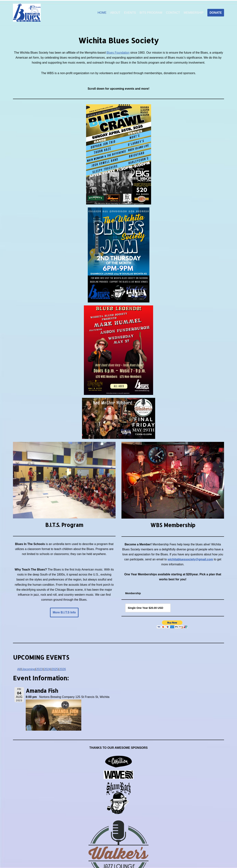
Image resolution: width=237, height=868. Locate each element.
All (19, 670)
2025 (55, 670)
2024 (47, 670)
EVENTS (130, 13)
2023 (39, 670)
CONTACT (173, 13)
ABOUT (115, 13)
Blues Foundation (118, 53)
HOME (102, 13)
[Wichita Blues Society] (27, 13)
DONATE (216, 13)
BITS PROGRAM (151, 13)
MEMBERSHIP (194, 13)
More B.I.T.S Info (64, 613)
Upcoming (28, 670)
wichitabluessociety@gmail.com (190, 560)
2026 (63, 670)
